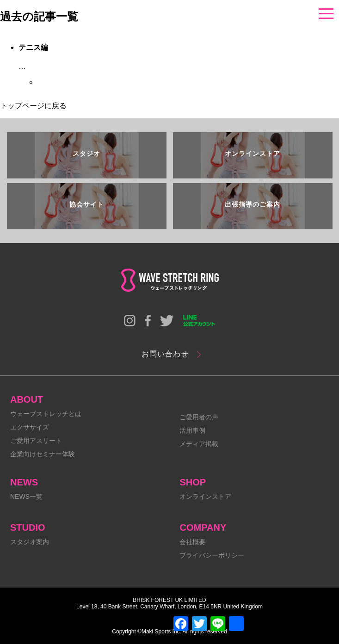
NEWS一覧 (26, 497)
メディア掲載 (199, 444)
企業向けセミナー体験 (43, 454)
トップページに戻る (33, 106)
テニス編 (33, 47)
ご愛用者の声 (199, 417)
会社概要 (192, 542)
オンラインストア (205, 497)
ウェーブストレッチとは (46, 414)
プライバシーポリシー (212, 555)
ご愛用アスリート (36, 441)
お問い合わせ (165, 354)
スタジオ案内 (30, 542)
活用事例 (192, 430)
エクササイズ (30, 427)
